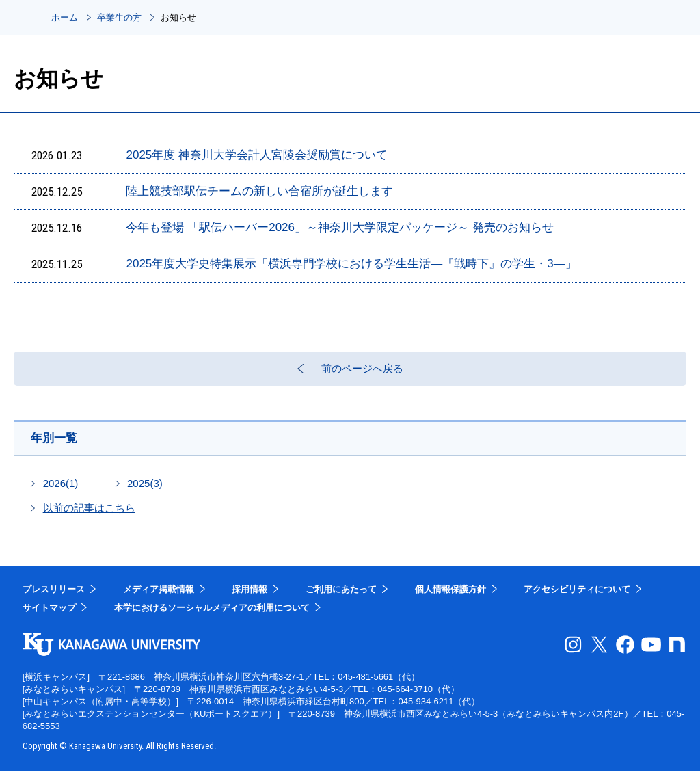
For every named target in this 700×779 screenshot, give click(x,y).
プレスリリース (54, 597)
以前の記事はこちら (89, 516)
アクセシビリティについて (577, 597)
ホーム (65, 17)
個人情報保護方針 (450, 597)
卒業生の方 (119, 17)
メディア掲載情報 (159, 597)
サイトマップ (49, 616)
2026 (61, 491)
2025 (145, 491)
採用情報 (250, 597)
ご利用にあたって (341, 597)
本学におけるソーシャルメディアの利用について (212, 616)
